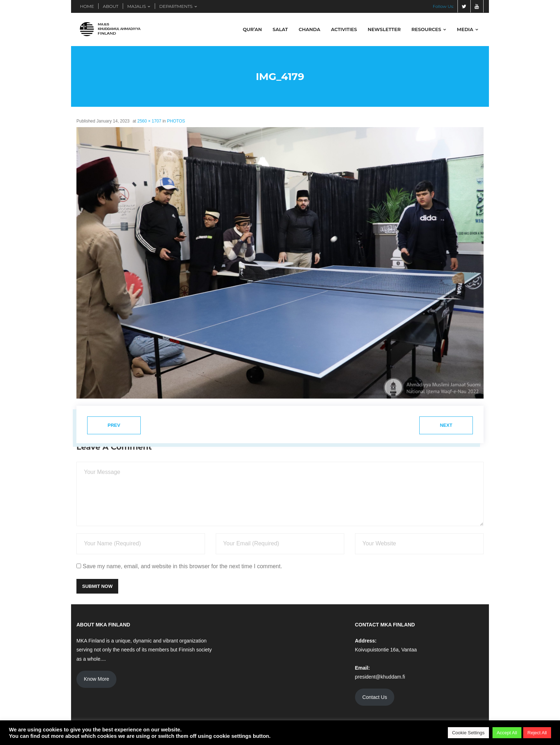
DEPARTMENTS (176, 6)
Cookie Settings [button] (468, 733)
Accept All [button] (507, 733)
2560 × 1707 (149, 121)
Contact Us (374, 697)
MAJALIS (136, 6)
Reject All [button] (537, 733)
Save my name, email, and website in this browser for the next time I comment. (182, 566)
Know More (97, 679)
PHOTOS (176, 121)
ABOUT (111, 6)
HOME (87, 6)
